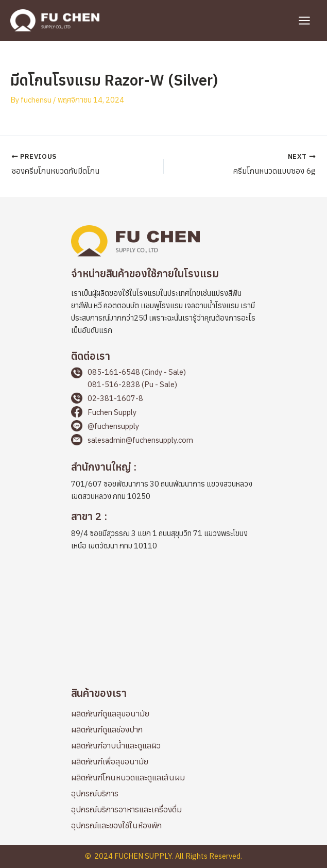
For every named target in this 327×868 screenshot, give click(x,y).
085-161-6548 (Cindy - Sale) (137, 372)
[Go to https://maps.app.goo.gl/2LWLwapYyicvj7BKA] (164, 483)
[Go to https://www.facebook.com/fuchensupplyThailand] (164, 413)
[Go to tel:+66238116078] (164, 399)
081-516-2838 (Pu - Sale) (132, 384)
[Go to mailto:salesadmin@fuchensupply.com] (164, 441)
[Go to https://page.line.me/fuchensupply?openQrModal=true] (164, 427)
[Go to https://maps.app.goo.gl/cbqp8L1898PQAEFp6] (164, 532)
